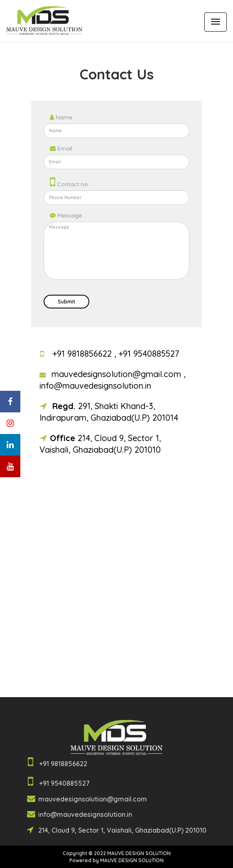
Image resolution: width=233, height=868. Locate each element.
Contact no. (70, 182)
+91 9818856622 (83, 354)
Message (66, 215)
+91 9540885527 (149, 354)
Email (61, 148)
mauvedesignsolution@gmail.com (118, 374)
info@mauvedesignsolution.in (95, 386)
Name (61, 117)
